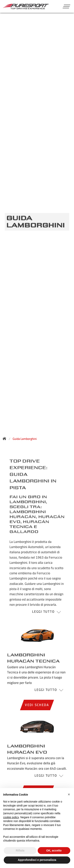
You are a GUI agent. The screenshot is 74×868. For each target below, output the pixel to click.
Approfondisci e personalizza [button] (37, 860)
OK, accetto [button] (54, 850)
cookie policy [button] (11, 817)
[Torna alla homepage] (6, 438)
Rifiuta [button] (20, 850)
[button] (65, 6)
